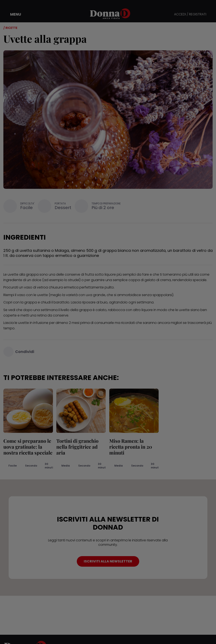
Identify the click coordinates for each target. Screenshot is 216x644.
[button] (13, 14)
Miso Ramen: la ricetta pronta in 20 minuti (130, 447)
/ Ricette (10, 28)
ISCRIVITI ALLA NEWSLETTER (108, 561)
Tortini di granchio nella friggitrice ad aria (77, 447)
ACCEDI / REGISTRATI (190, 14)
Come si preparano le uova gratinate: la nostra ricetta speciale (28, 447)
